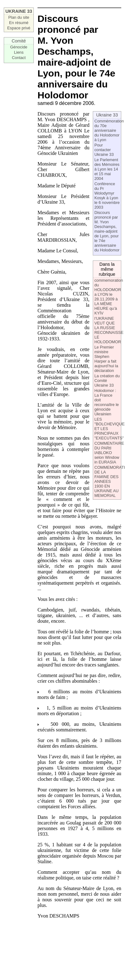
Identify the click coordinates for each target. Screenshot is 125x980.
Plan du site (19, 17)
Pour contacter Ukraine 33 (104, 150)
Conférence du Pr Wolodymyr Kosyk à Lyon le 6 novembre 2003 (107, 196)
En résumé (19, 23)
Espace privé (19, 28)
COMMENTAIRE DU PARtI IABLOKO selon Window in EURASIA (109, 453)
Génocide (19, 47)
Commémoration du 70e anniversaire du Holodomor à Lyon (109, 130)
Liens (19, 52)
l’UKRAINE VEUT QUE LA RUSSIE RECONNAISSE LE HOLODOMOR (109, 330)
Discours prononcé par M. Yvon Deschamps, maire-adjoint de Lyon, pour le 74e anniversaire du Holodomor (107, 231)
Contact (19, 58)
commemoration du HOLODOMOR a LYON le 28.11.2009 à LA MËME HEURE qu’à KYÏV (109, 297)
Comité (19, 41)
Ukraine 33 (107, 115)
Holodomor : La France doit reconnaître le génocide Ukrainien (107, 402)
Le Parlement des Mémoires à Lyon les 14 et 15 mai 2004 (107, 169)
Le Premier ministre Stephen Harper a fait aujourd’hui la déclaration (106, 359)
